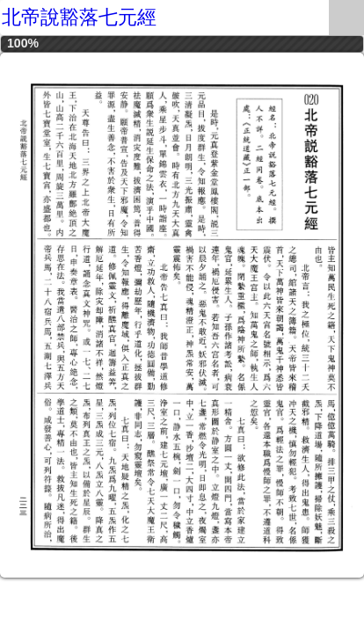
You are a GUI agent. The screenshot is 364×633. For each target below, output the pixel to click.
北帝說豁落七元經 (79, 17)
